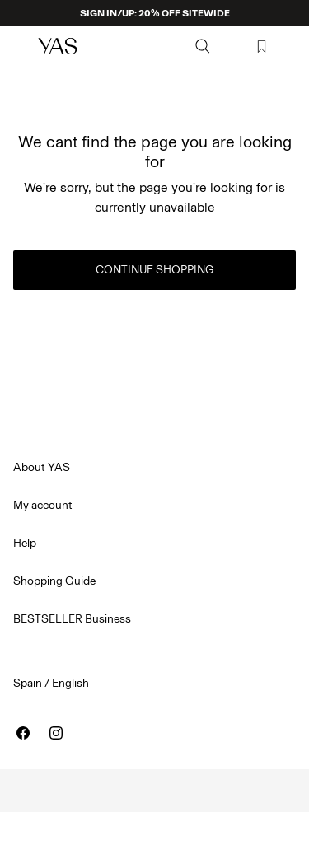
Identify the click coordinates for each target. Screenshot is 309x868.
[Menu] (21, 46)
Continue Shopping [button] (155, 270)
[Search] (203, 46)
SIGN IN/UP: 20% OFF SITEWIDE (155, 13)
